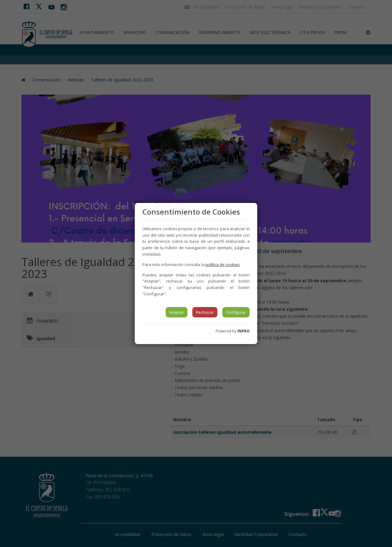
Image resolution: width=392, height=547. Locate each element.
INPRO (243, 331)
